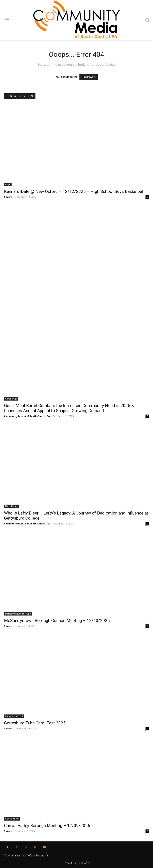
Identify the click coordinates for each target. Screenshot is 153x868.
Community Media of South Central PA (27, 416)
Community (11, 399)
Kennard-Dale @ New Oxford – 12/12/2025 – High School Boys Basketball (74, 191)
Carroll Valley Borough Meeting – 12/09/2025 (47, 826)
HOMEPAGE (89, 77)
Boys (8, 185)
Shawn (8, 197)
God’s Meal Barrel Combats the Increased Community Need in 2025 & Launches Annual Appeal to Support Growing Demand (69, 408)
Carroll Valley (12, 819)
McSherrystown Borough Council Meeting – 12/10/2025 (57, 621)
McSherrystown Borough (18, 614)
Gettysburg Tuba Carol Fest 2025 (35, 723)
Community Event (14, 716)
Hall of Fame (11, 506)
